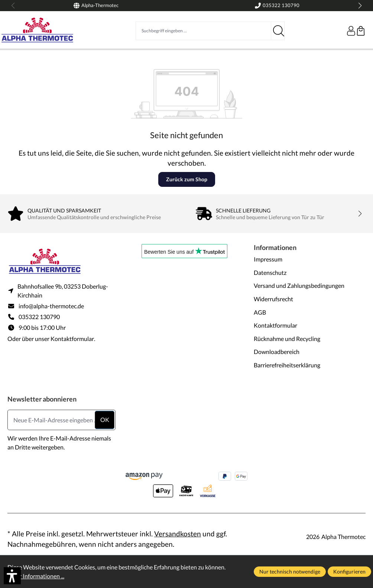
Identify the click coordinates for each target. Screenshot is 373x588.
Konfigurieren (349, 571)
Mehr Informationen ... (36, 576)
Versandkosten (178, 534)
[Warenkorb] (361, 31)
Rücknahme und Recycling (287, 339)
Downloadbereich (277, 352)
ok (105, 420)
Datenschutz (270, 272)
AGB (260, 312)
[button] (12, 576)
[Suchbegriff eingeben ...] (203, 31)
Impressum (268, 259)
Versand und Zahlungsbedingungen (299, 285)
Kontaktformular (72, 339)
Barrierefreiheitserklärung (287, 365)
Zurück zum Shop (187, 179)
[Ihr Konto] (351, 31)
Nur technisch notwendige (290, 571)
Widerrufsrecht (273, 299)
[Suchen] (278, 31)
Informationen (275, 247)
